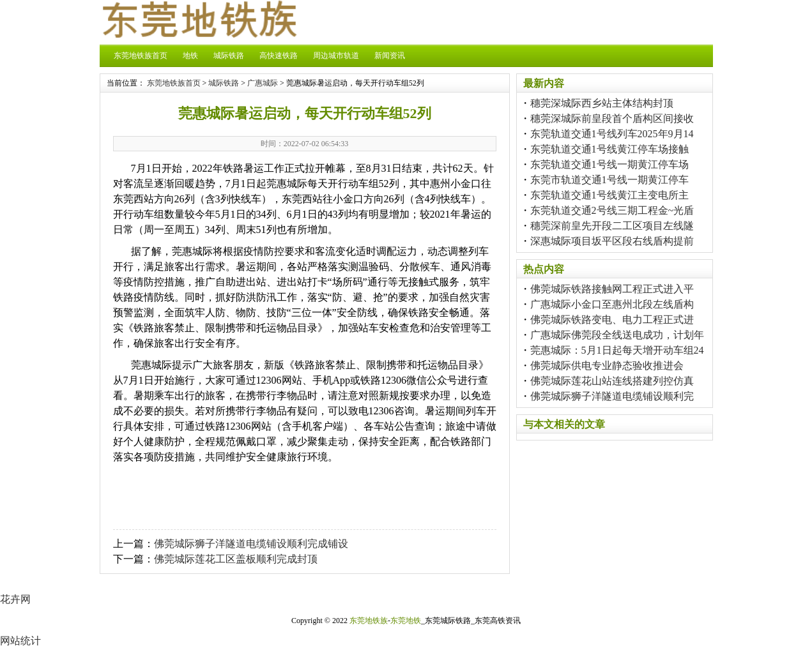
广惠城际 (263, 83)
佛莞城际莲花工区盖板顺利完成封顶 (236, 559)
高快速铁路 (279, 56)
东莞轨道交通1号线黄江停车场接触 (609, 149)
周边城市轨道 (336, 56)
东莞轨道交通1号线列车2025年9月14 (612, 134)
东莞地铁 (406, 621)
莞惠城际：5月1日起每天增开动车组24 (617, 350)
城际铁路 (229, 56)
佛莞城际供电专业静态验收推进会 (607, 365)
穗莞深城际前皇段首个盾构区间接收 (612, 118)
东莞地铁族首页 (141, 56)
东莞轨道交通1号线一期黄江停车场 (609, 164)
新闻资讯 (390, 56)
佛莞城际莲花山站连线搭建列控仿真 (612, 381)
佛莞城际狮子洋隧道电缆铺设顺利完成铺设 (251, 544)
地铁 (190, 56)
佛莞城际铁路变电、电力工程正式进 (612, 320)
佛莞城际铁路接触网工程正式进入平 (612, 289)
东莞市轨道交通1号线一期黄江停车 (609, 180)
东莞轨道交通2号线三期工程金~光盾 (612, 210)
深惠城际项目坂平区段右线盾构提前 (612, 241)
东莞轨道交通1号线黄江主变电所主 (609, 195)
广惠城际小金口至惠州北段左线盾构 (612, 304)
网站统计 (20, 641)
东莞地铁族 (369, 621)
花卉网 (15, 599)
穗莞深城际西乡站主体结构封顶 (602, 103)
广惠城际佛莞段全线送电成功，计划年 (617, 335)
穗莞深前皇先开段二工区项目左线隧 (612, 226)
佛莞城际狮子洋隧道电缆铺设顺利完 (612, 396)
